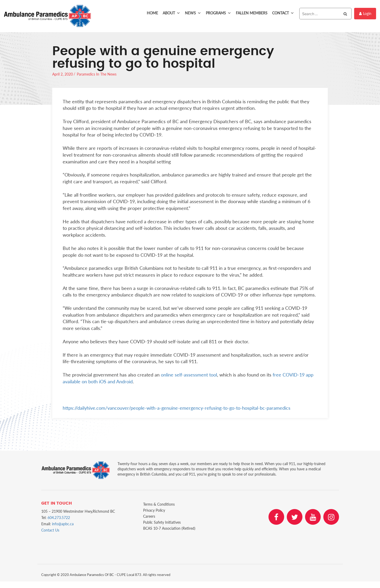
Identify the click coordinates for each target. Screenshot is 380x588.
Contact (283, 13)
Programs (218, 13)
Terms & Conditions (159, 504)
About (171, 13)
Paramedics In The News (97, 74)
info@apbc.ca (63, 524)
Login (365, 13)
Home (152, 13)
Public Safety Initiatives (162, 522)
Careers (149, 516)
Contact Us (50, 530)
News (193, 13)
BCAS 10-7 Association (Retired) (169, 528)
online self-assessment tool (189, 375)
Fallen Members (252, 13)
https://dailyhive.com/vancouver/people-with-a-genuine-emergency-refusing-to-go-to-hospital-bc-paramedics (177, 408)
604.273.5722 (59, 518)
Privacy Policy (154, 510)
